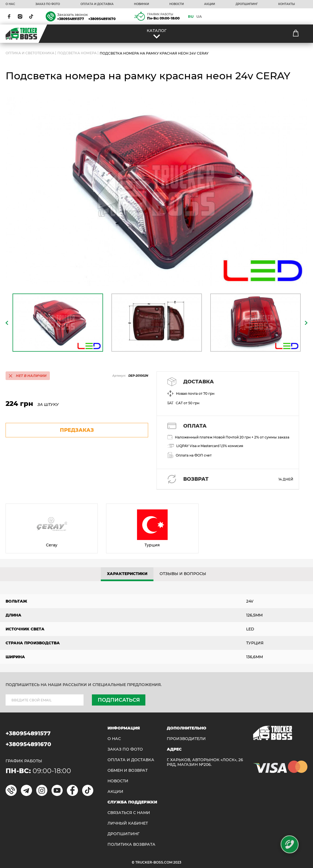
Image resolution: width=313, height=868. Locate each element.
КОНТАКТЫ (287, 4)
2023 (177, 862)
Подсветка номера (77, 53)
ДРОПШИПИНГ (247, 4)
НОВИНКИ (141, 4)
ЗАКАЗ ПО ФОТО (48, 4)
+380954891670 (102, 19)
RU (191, 16)
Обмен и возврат (128, 770)
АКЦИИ (210, 4)
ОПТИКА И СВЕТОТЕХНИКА (30, 53)
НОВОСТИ (177, 4)
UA (199, 16)
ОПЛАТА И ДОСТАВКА (97, 4)
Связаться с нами (129, 813)
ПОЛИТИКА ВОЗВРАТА (131, 844)
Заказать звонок (73, 14)
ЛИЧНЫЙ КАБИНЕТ (128, 823)
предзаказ (77, 430)
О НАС (10, 4)
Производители (186, 739)
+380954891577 (71, 19)
